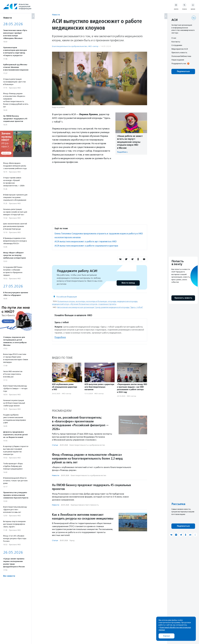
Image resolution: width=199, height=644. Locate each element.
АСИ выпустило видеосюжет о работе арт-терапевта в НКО (87, 241)
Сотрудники (177, 45)
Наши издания (178, 60)
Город (72, 540)
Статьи (55, 445)
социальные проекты (107, 304)
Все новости (9, 576)
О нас (174, 38)
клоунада (112, 301)
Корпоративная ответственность (85, 505)
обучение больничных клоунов (84, 304)
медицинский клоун (61, 304)
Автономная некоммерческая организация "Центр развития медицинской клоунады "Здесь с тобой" (100, 307)
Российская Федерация (67, 296)
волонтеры (81, 301)
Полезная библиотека (181, 56)
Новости (56, 15)
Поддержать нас (179, 63)
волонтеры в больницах (97, 301)
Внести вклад (128, 282)
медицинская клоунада (127, 301)
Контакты (176, 42)
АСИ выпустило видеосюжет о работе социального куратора (87, 245)
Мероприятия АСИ (180, 49)
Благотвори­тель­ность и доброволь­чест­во (70, 46)
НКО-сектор (93, 46)
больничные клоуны (66, 301)
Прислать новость (179, 52)
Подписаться (183, 71)
